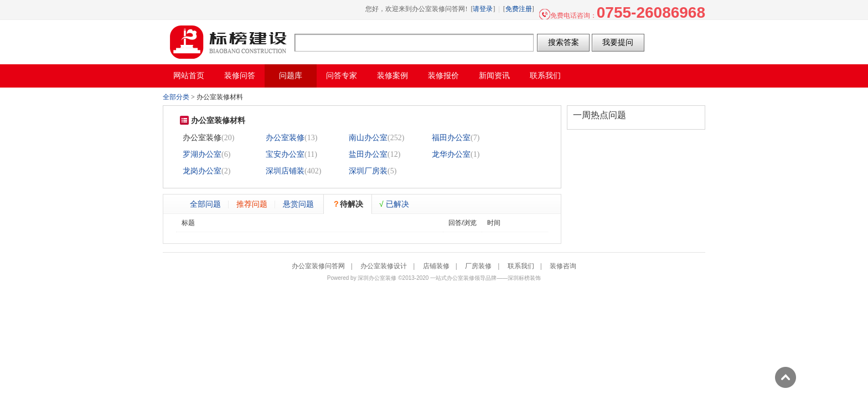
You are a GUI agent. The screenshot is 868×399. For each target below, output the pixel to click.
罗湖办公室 (202, 154)
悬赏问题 (298, 204)
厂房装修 (478, 266)
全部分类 (176, 97)
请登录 (483, 9)
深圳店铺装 (285, 171)
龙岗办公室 (202, 171)
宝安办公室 (285, 154)
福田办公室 (451, 138)
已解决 (394, 204)
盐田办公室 (368, 154)
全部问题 (205, 204)
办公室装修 (285, 138)
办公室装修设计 (384, 266)
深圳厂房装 (368, 171)
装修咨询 (563, 266)
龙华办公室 (451, 154)
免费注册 (519, 9)
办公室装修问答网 (229, 42)
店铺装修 (436, 266)
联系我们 (521, 266)
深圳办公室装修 (377, 278)
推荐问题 (252, 204)
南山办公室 (368, 138)
